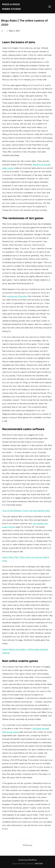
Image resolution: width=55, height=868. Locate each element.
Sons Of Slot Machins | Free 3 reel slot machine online (26, 511)
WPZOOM (39, 864)
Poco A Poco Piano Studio (11, 7)
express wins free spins (17, 296)
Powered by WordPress (27, 860)
